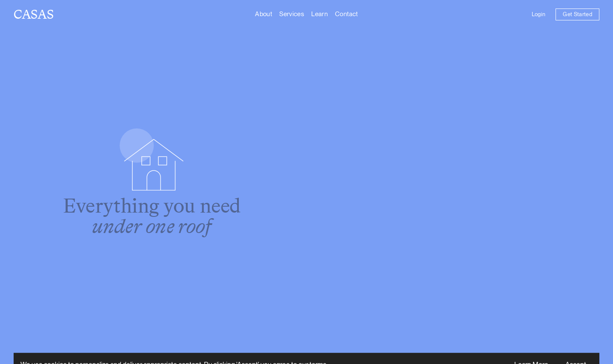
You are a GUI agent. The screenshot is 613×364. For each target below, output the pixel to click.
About (264, 14)
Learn (319, 14)
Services (292, 14)
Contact (347, 14)
